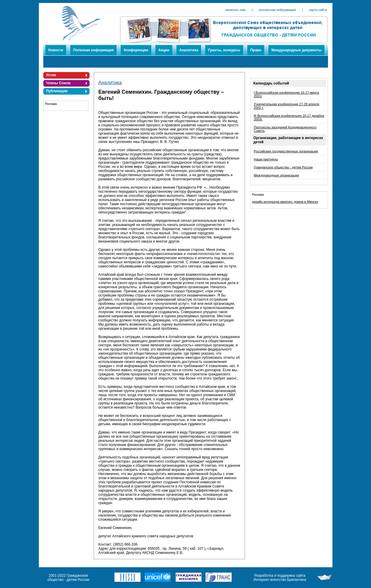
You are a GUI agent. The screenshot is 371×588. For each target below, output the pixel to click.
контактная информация (277, 10)
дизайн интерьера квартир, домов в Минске (285, 202)
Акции (164, 50)
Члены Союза (58, 83)
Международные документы (296, 50)
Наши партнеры (266, 159)
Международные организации (276, 175)
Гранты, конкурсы (224, 50)
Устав (51, 75)
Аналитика (189, 50)
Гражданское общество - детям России (283, 167)
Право (256, 50)
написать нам (235, 10)
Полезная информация (94, 50)
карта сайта (318, 10)
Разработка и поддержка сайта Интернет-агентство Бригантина (280, 578)
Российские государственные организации (286, 151)
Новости (56, 50)
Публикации (57, 91)
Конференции (136, 50)
